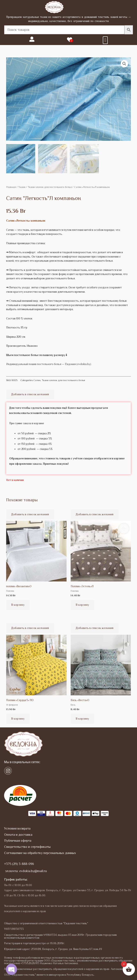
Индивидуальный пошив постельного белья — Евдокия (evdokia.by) (49, 363)
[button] (105, 40)
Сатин (37, 379)
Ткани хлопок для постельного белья (50, 186)
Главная (11, 186)
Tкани (22, 186)
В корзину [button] (18, 604)
